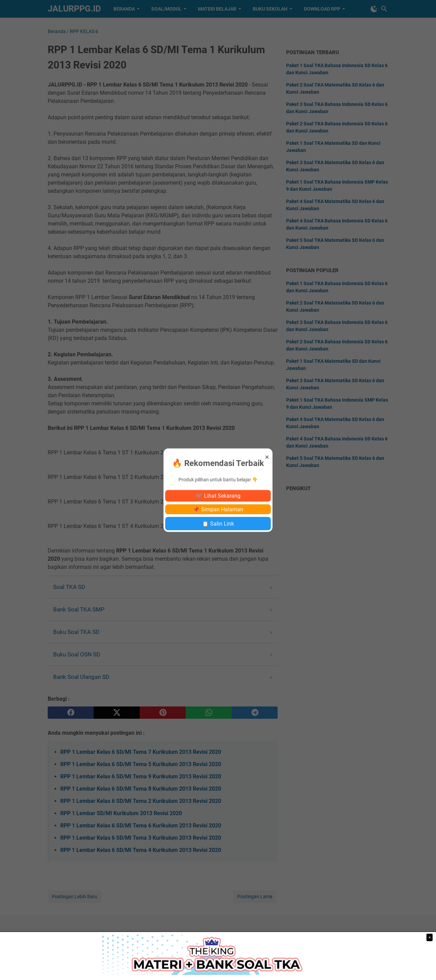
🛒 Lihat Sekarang (218, 495)
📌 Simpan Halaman (218, 509)
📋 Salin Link (218, 523)
